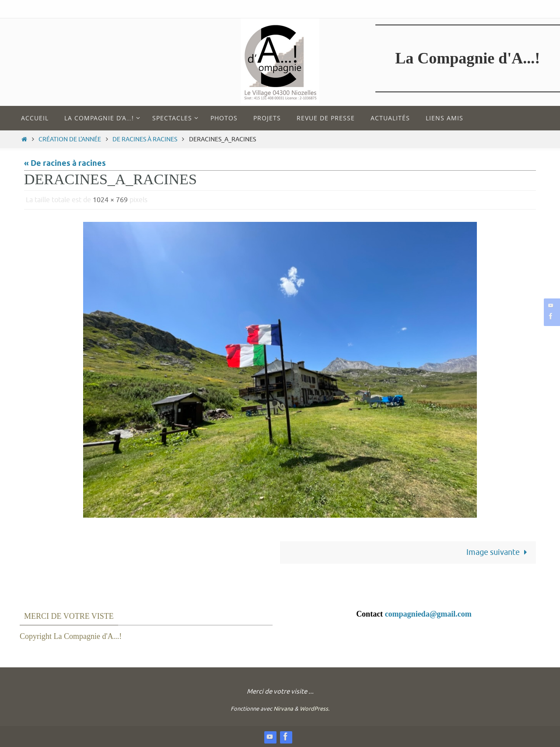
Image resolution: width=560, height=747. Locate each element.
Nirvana (283, 709)
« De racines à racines (65, 164)
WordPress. (315, 709)
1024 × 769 (110, 200)
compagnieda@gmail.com (428, 614)
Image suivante (499, 552)
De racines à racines (145, 139)
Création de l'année (70, 139)
